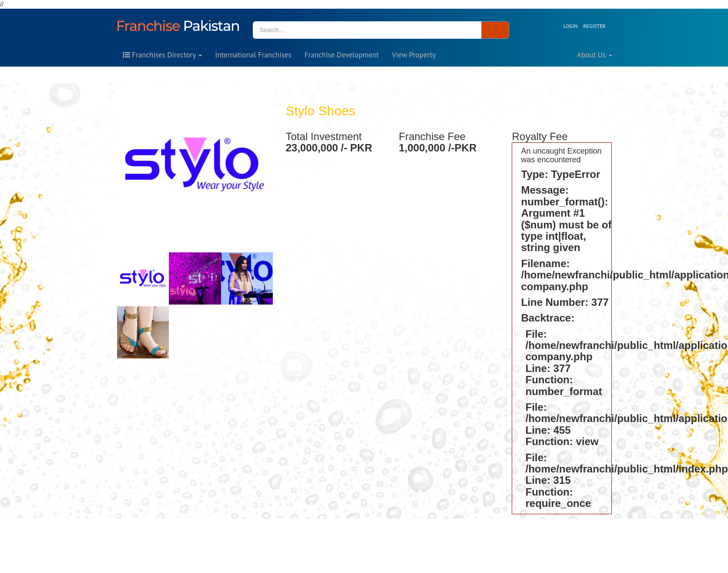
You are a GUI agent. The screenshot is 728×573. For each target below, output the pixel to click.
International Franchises (253, 55)
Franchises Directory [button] (163, 55)
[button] (586, 26)
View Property (414, 55)
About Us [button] (594, 55)
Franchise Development (342, 55)
